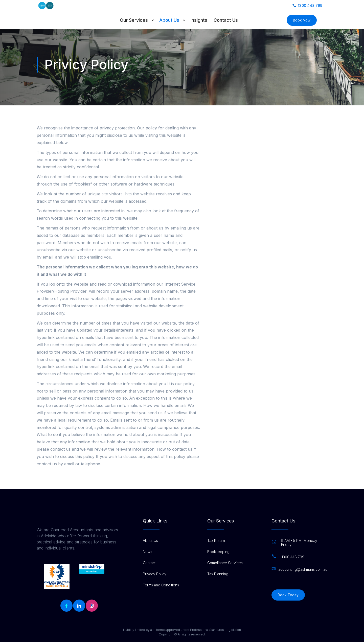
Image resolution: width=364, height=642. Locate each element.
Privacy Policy (155, 574)
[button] (140, 20)
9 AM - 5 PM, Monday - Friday (300, 543)
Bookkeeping (218, 552)
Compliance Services (225, 563)
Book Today (288, 595)
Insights (199, 20)
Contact (149, 563)
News (147, 552)
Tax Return (216, 541)
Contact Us (226, 20)
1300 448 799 (293, 557)
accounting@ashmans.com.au (303, 569)
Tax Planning (218, 574)
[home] (60, 20)
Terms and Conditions (161, 585)
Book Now (302, 20)
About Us (169, 20)
